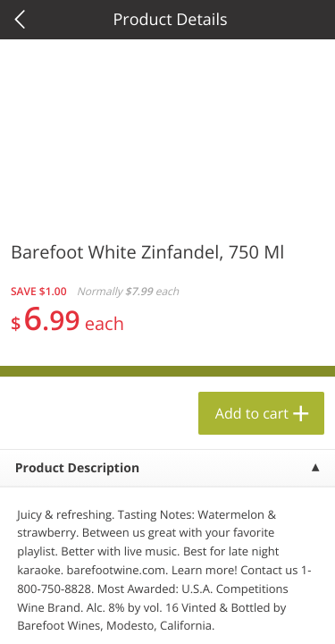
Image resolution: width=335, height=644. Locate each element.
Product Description (77, 468)
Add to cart (252, 413)
